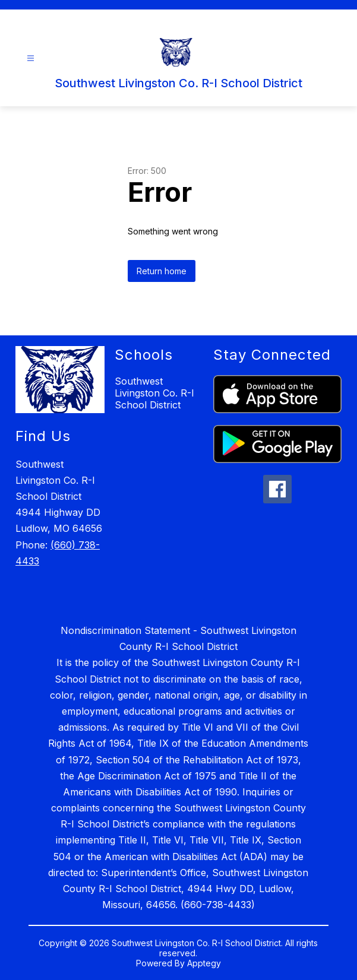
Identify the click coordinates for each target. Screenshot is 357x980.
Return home (162, 271)
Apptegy (204, 963)
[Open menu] (31, 58)
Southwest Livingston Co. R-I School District (154, 393)
